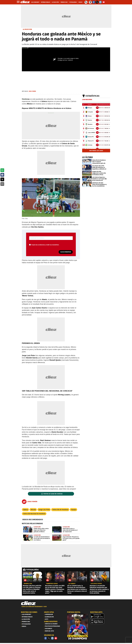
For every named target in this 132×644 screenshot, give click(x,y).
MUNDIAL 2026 (28, 584)
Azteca (26, 510)
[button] (2, 170)
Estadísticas (92, 96)
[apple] (101, 621)
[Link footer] (28, 603)
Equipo (74, 510)
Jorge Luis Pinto (44, 510)
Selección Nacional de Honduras (35, 514)
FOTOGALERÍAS (32, 570)
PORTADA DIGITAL (74, 612)
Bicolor (34, 510)
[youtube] (56, 638)
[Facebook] (46, 638)
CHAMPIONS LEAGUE (52, 584)
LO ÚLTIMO (88, 157)
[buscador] (86, 2)
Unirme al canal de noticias (53, 494)
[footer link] (66, 608)
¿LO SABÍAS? (72, 584)
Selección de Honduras (61, 510)
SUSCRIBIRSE (66, 252)
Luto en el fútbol (96, 584)
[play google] (101, 616)
